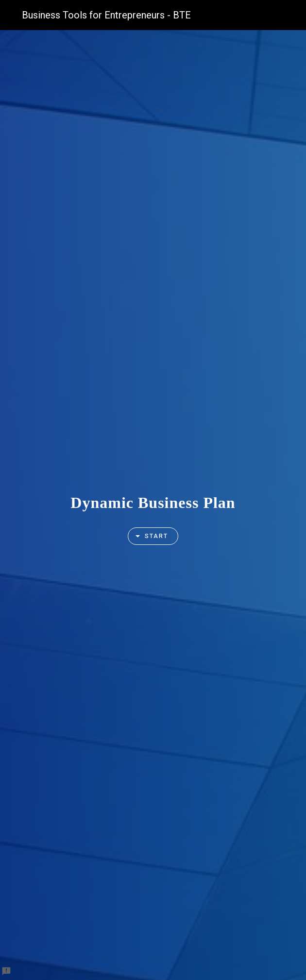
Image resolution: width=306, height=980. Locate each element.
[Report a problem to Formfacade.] (6, 971)
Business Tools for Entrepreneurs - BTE (106, 15)
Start (149, 536)
